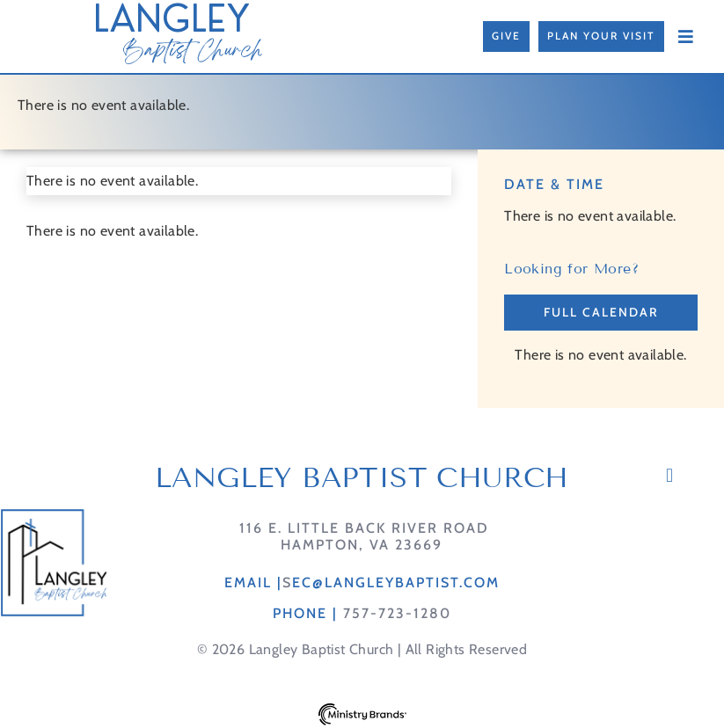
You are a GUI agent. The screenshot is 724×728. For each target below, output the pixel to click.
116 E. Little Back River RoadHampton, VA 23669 (362, 536)
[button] (670, 475)
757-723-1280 (397, 613)
